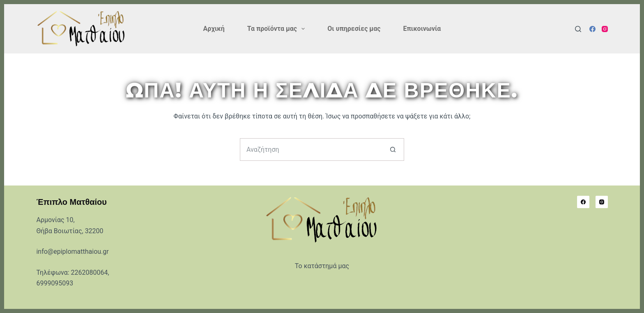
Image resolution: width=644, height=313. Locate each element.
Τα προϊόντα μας (278, 29)
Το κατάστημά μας (322, 266)
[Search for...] (311, 150)
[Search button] (393, 150)
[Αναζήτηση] (578, 29)
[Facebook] (592, 29)
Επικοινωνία (422, 29)
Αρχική (214, 29)
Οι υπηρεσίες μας (354, 29)
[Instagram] (605, 29)
